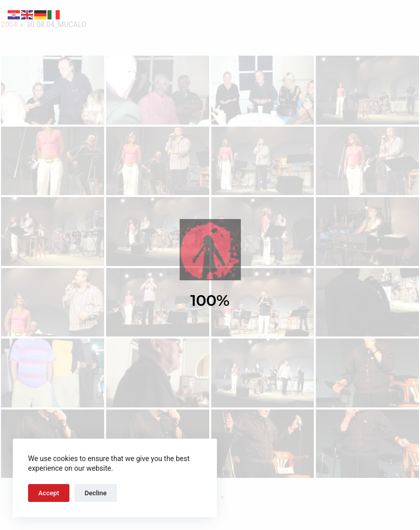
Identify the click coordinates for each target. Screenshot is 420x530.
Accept (49, 493)
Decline (96, 493)
